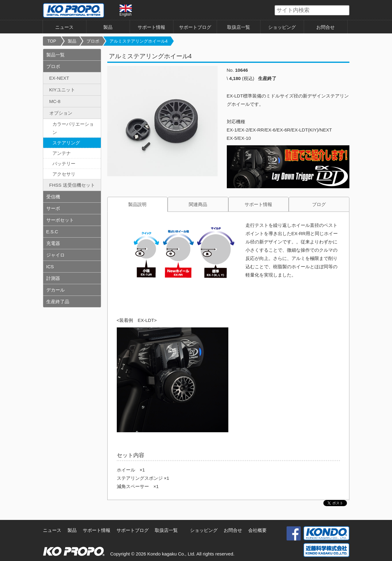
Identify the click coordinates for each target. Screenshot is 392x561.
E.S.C (52, 232)
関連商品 (198, 204)
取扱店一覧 (239, 27)
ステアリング (66, 143)
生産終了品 (58, 301)
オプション (61, 113)
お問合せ (325, 27)
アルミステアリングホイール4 (139, 41)
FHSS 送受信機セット (72, 185)
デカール (55, 290)
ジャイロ (55, 255)
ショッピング (282, 27)
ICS (50, 267)
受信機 (53, 197)
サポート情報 (151, 27)
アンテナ (62, 153)
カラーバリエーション (73, 128)
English (126, 10)
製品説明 (137, 204)
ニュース (64, 27)
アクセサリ (64, 174)
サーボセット (60, 220)
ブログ (319, 204)
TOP (52, 41)
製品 (108, 27)
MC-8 (55, 101)
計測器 (53, 278)
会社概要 (257, 530)
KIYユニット (62, 90)
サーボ (53, 208)
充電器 (53, 243)
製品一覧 (55, 55)
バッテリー (64, 164)
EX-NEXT (59, 78)
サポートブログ (195, 27)
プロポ (93, 41)
